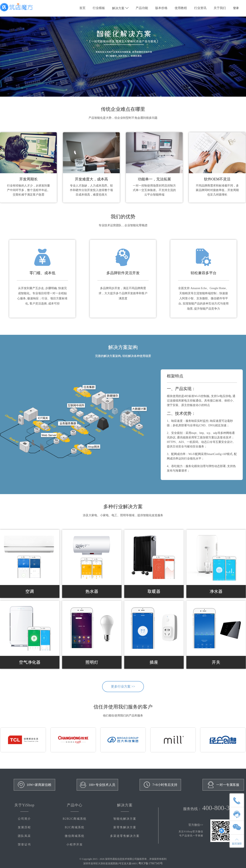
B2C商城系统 (75, 827)
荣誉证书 (24, 845)
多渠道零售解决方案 (125, 836)
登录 (236, 8)
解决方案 (120, 8)
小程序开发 (75, 845)
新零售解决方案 (125, 827)
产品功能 (142, 8)
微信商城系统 (75, 836)
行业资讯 (200, 8)
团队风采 (24, 836)
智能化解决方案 (125, 819)
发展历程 (24, 827)
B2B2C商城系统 (75, 819)
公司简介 (24, 819)
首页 (82, 8)
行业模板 (99, 8)
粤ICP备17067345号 (151, 863)
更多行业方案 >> (123, 686)
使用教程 (181, 8)
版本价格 (161, 8)
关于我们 (220, 8)
